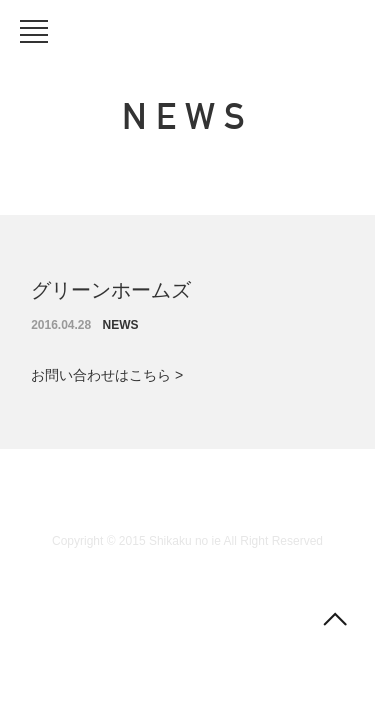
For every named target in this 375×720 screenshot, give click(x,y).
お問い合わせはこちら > (107, 375)
